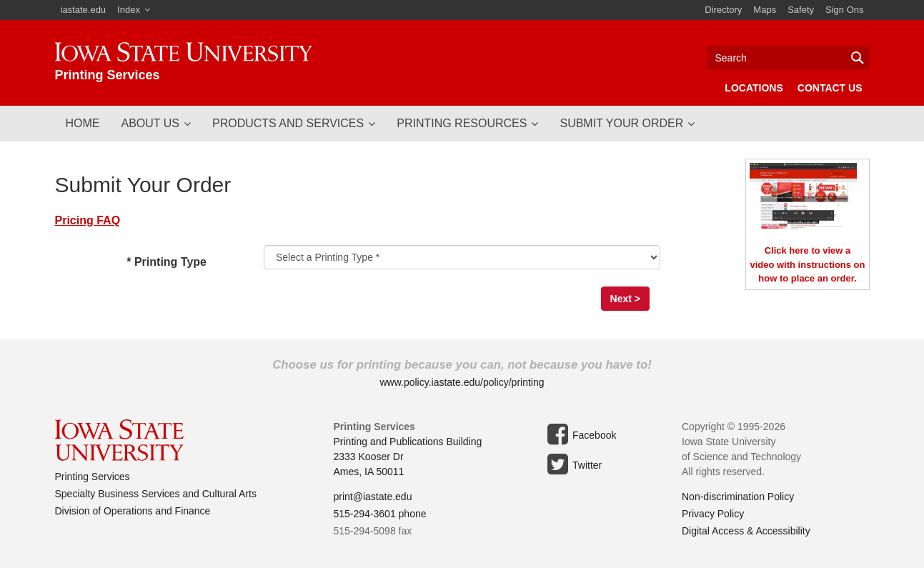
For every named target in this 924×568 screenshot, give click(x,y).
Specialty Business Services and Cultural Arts (156, 494)
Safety (801, 10)
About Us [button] (151, 123)
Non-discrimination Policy (738, 497)
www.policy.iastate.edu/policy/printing (462, 382)
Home (83, 123)
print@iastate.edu (373, 497)
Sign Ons (844, 10)
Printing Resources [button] (462, 123)
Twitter (572, 464)
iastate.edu (84, 10)
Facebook (579, 434)
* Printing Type (184, 263)
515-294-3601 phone (380, 514)
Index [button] (129, 10)
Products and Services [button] (288, 123)
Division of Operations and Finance (133, 511)
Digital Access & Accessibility (746, 531)
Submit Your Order (621, 123)
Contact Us (830, 88)
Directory (723, 10)
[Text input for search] (788, 58)
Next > (625, 299)
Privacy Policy (713, 514)
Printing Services (93, 477)
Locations (754, 88)
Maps (765, 10)
